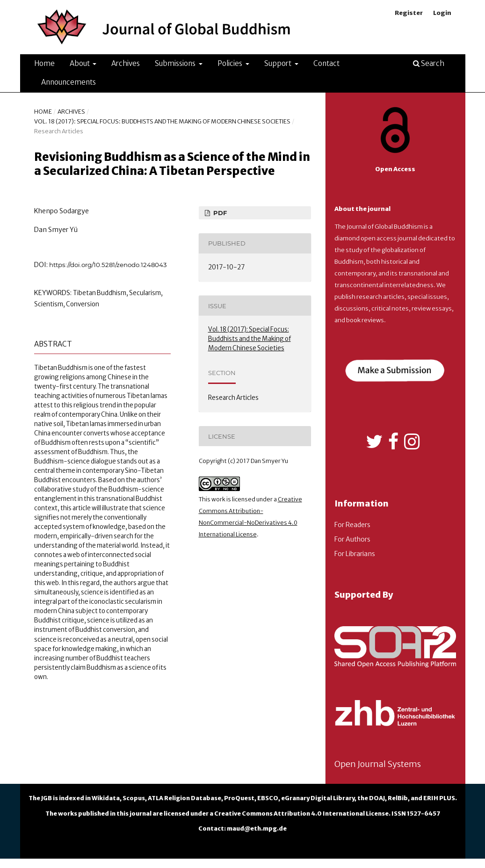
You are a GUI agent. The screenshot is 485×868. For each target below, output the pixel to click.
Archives (126, 63)
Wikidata (106, 798)
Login (442, 13)
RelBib (398, 798)
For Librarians (355, 554)
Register (409, 13)
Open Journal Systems (378, 764)
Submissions (176, 63)
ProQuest (239, 798)
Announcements (69, 82)
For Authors (352, 539)
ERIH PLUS (439, 798)
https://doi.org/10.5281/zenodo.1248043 (108, 265)
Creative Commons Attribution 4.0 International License (301, 814)
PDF (219, 213)
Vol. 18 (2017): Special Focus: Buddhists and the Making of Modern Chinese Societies (162, 121)
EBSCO (268, 798)
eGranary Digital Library (318, 798)
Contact (326, 63)
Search (429, 63)
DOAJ (377, 798)
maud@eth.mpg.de (257, 828)
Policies (231, 63)
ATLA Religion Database (185, 798)
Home (44, 63)
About (80, 63)
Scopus (134, 798)
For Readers (352, 525)
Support (279, 63)
